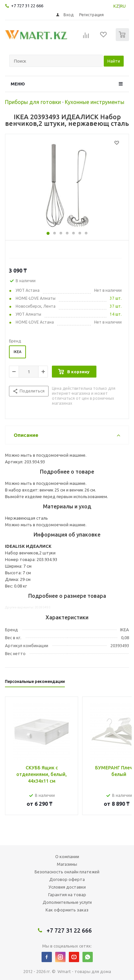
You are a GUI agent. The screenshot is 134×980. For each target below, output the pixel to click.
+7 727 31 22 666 (27, 6)
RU (123, 6)
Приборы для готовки (33, 102)
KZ (116, 6)
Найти (114, 61)
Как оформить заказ (67, 910)
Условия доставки (67, 887)
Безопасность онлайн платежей (67, 872)
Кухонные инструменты (95, 102)
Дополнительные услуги (67, 902)
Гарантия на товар (67, 895)
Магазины (67, 864)
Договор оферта (67, 879)
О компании (67, 856)
